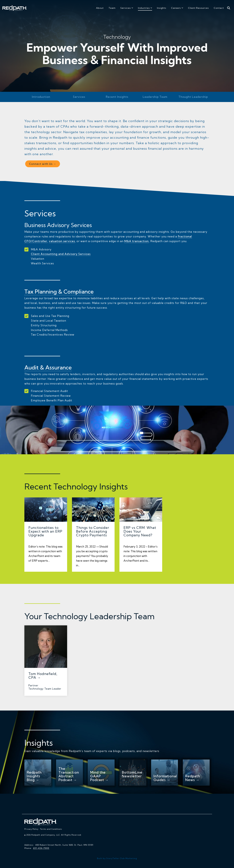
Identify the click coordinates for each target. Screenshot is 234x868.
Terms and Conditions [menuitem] (51, 829)
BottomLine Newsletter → (132, 776)
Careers (177, 8)
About (100, 8)
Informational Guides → (165, 778)
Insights (162, 8)
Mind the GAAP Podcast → (99, 776)
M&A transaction (137, 241)
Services (127, 8)
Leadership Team (155, 97)
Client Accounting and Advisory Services (61, 254)
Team (112, 8)
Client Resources (198, 8)
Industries (145, 8)
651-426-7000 (41, 848)
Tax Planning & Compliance (59, 292)
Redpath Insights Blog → (34, 776)
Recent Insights (117, 97)
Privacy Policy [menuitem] (31, 829)
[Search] (229, 8)
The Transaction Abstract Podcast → (69, 774)
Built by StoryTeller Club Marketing (117, 858)
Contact (219, 8)
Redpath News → (193, 778)
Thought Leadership (193, 97)
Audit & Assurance (48, 367)
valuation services (62, 241)
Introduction (41, 97)
